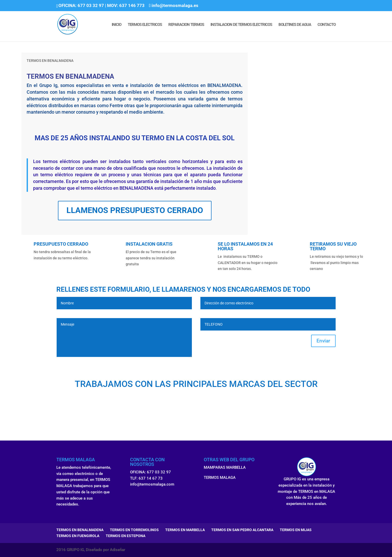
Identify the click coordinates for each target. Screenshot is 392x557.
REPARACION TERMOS (186, 25)
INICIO (116, 25)
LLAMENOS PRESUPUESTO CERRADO (135, 210)
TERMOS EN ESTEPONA (126, 536)
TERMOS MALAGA (220, 478)
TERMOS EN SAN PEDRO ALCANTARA (242, 530)
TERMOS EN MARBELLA (185, 530)
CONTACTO (327, 25)
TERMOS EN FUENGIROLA (78, 536)
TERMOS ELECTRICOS (145, 25)
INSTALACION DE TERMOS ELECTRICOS (241, 25)
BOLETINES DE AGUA (295, 25)
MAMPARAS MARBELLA (225, 467)
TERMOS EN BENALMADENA (80, 530)
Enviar (323, 341)
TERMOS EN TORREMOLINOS (134, 530)
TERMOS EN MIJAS (296, 530)
